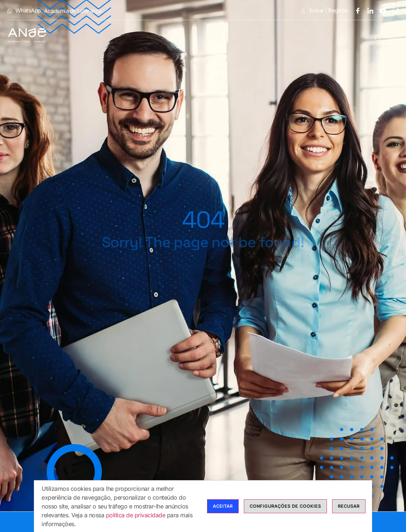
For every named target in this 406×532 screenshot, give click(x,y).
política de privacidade (136, 517)
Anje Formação (102, 31)
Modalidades (165, 31)
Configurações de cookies (285, 508)
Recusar (349, 508)
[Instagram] (393, 10)
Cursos (215, 31)
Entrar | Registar (324, 11)
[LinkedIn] (368, 10)
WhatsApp (24, 11)
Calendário (348, 31)
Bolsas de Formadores (280, 31)
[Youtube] (380, 10)
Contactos (348, 41)
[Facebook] (355, 10)
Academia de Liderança (73, 11)
